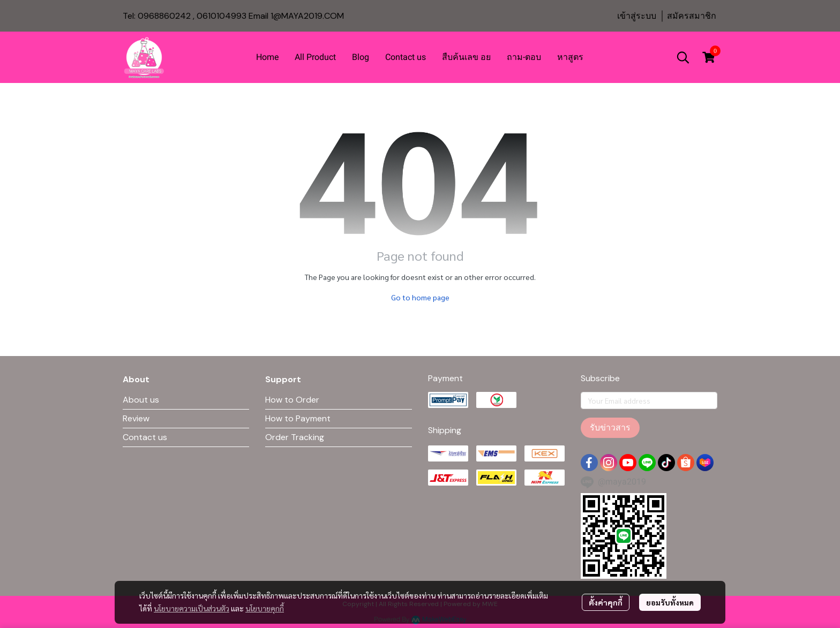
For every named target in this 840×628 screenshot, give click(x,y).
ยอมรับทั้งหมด (670, 602)
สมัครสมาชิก (692, 16)
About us (141, 400)
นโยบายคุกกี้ (265, 608)
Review (136, 418)
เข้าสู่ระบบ (637, 16)
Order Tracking (295, 437)
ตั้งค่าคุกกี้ (606, 602)
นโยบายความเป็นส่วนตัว (192, 608)
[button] (683, 57)
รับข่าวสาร (610, 428)
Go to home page (420, 297)
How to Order (292, 400)
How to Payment (298, 418)
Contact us (145, 437)
